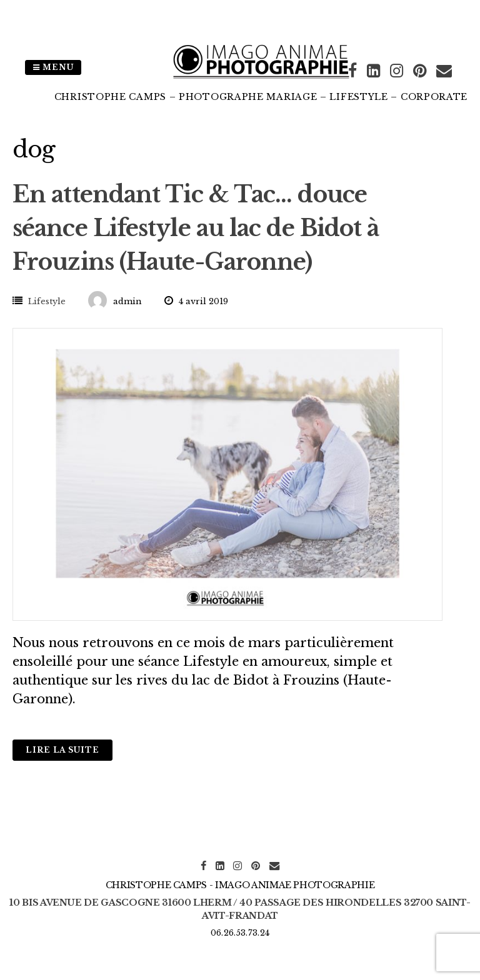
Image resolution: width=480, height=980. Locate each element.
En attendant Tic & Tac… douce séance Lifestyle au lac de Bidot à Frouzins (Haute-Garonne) (196, 228)
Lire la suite (62, 750)
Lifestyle (47, 301)
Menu (53, 67)
